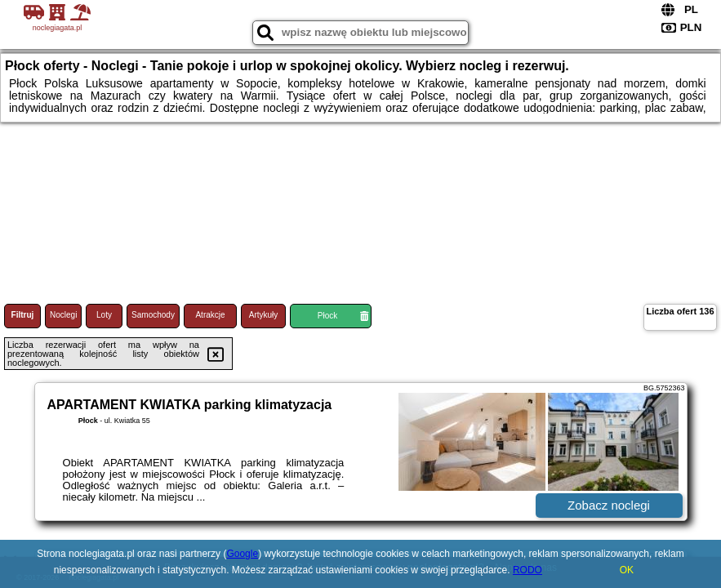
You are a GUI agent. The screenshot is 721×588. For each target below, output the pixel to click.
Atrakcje (210, 315)
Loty (104, 315)
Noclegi (63, 315)
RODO (527, 570)
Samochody (153, 315)
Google (242, 554)
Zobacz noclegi (609, 505)
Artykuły (264, 315)
